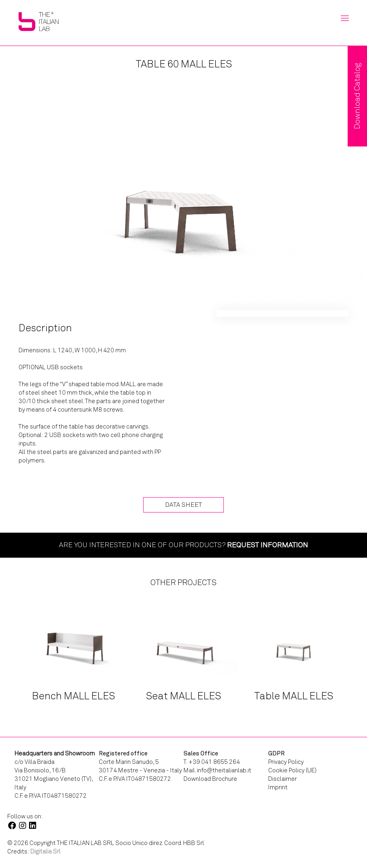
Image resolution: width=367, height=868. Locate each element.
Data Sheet (183, 505)
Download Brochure (210, 779)
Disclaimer (283, 779)
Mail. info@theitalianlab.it (217, 770)
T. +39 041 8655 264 (212, 762)
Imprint (278, 787)
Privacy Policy (286, 762)
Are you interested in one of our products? (183, 545)
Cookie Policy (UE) (292, 770)
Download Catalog (357, 96)
